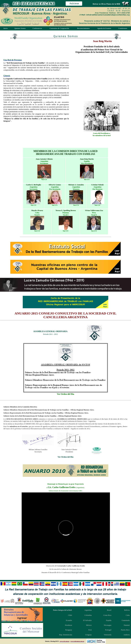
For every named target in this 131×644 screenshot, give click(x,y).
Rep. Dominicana (66, 635)
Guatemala (126, 620)
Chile (70, 615)
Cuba (128, 615)
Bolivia (127, 610)
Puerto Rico (125, 630)
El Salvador (87, 620)
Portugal (108, 630)
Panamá (127, 625)
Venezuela (108, 635)
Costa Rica (107, 615)
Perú (90, 630)
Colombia (88, 615)
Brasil (109, 610)
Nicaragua (108, 625)
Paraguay (69, 630)
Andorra (127, 635)
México (89, 625)
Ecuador (69, 620)
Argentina (88, 610)
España (109, 620)
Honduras (69, 625)
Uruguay (88, 635)
